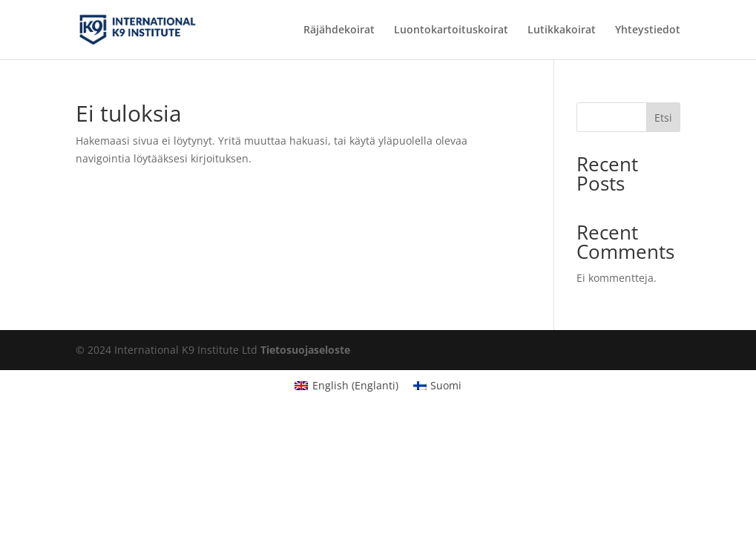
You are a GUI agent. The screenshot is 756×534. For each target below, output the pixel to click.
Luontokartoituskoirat (451, 30)
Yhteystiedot (648, 30)
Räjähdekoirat (339, 30)
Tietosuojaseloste (305, 350)
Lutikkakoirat (562, 30)
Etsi (663, 118)
